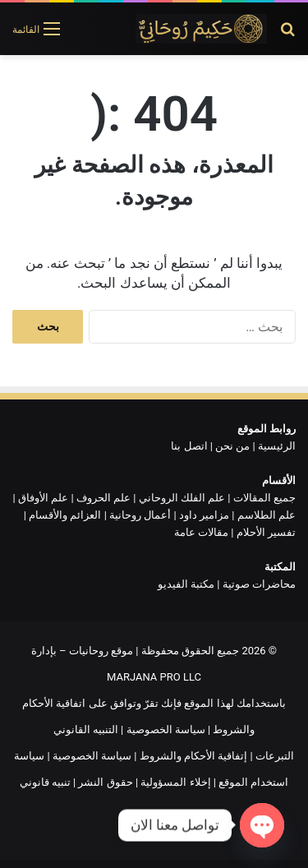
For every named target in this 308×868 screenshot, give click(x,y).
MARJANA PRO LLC (154, 677)
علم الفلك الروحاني (182, 498)
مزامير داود (204, 515)
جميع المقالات (264, 498)
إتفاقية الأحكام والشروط (193, 756)
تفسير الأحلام (266, 532)
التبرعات (275, 756)
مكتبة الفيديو (186, 584)
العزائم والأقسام (65, 515)
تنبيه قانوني (45, 782)
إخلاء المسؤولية (175, 782)
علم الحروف (103, 498)
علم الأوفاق (43, 498)
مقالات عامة (201, 532)
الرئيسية (277, 446)
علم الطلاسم (267, 515)
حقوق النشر (105, 782)
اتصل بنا (189, 446)
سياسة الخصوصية (166, 729)
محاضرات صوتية (259, 584)
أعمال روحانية (140, 515)
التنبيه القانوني (86, 729)
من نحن (232, 446)
